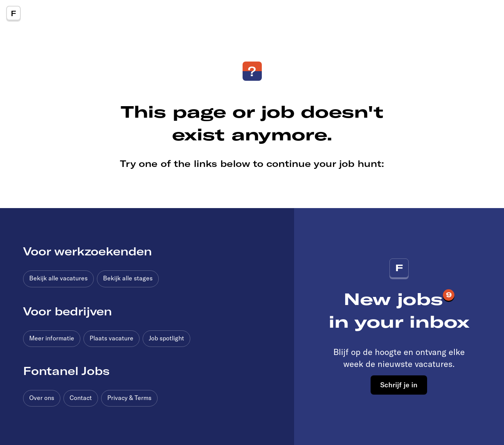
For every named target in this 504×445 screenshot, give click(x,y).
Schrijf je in (399, 385)
